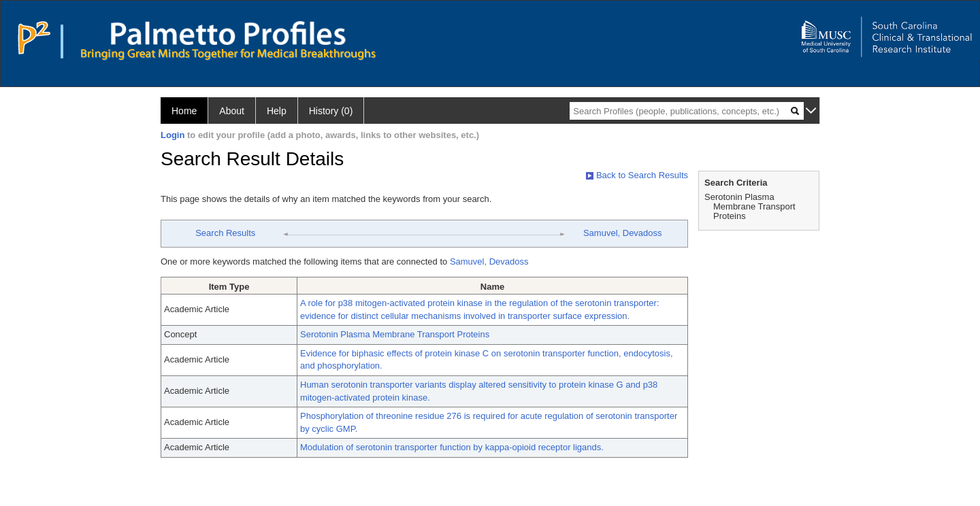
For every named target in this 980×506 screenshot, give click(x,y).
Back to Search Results (637, 175)
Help (277, 111)
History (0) (331, 111)
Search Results (225, 233)
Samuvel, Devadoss (623, 233)
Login (173, 135)
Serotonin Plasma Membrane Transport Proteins (395, 334)
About (232, 111)
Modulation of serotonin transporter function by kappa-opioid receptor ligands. (452, 447)
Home (184, 111)
